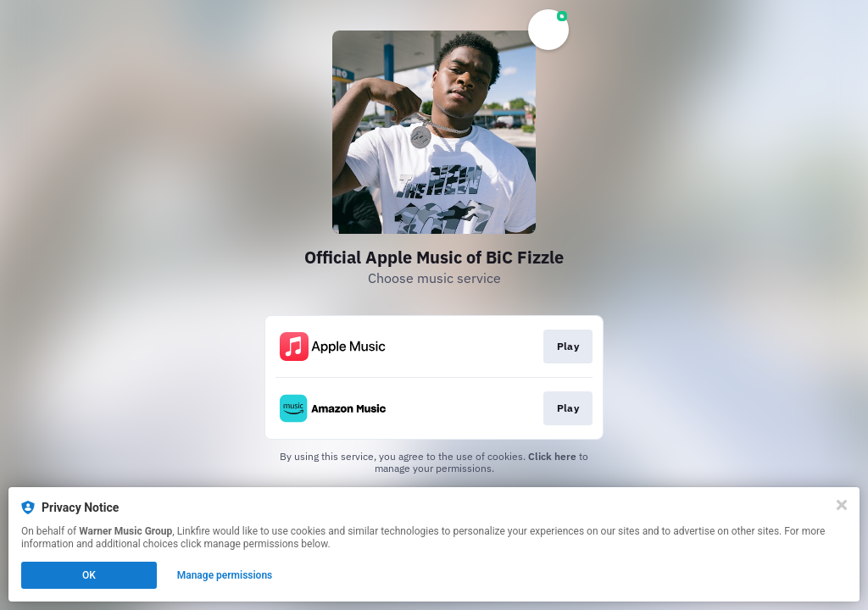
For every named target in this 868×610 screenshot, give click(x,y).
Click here (552, 456)
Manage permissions (225, 575)
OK (89, 575)
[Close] (842, 505)
